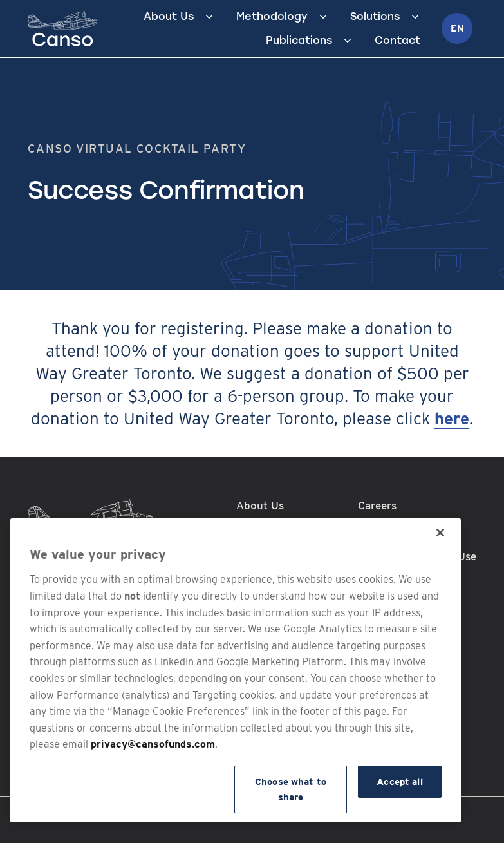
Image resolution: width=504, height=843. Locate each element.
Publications (299, 40)
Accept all (400, 782)
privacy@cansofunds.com (153, 744)
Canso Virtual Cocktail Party (137, 148)
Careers (377, 506)
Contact (397, 40)
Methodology (272, 16)
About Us (169, 16)
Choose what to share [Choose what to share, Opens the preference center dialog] (291, 790)
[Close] (440, 533)
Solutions (375, 16)
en (457, 28)
